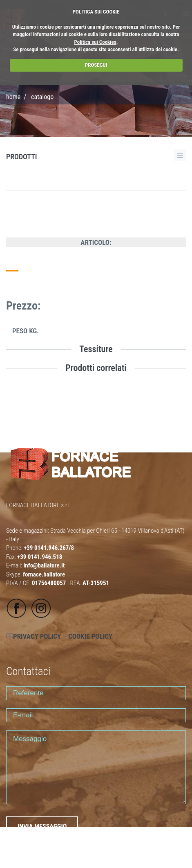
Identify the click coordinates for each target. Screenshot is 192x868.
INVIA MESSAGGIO (42, 826)
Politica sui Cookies (95, 42)
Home (13, 97)
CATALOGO (42, 97)
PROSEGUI (96, 65)
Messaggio (96, 767)
